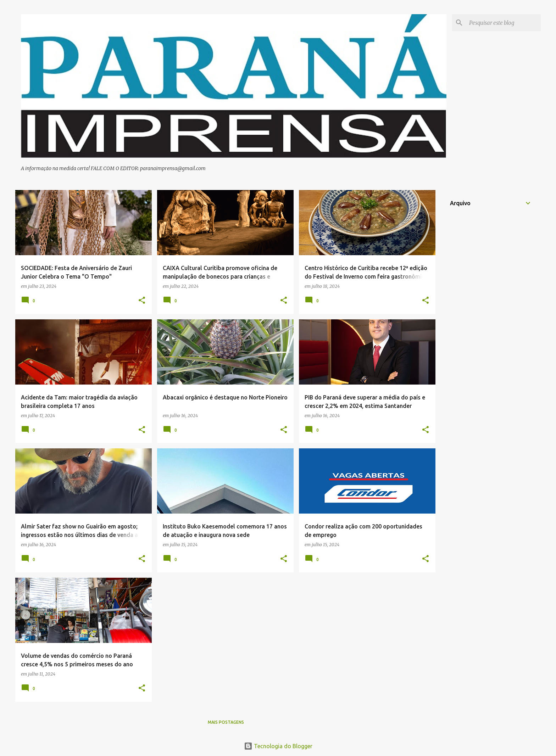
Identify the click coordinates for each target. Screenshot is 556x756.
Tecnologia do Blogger (278, 746)
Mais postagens (226, 722)
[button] (142, 301)
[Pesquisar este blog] (504, 23)
